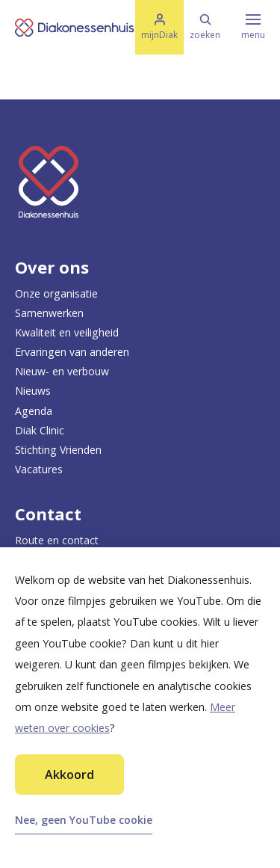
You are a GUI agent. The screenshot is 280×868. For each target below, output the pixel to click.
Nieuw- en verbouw (62, 371)
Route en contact (57, 540)
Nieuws (33, 391)
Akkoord (69, 775)
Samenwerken (49, 313)
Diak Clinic (40, 430)
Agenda (34, 411)
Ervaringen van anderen (72, 352)
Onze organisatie (56, 293)
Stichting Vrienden (58, 450)
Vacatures (39, 469)
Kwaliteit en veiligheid (67, 332)
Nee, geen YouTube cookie (84, 820)
